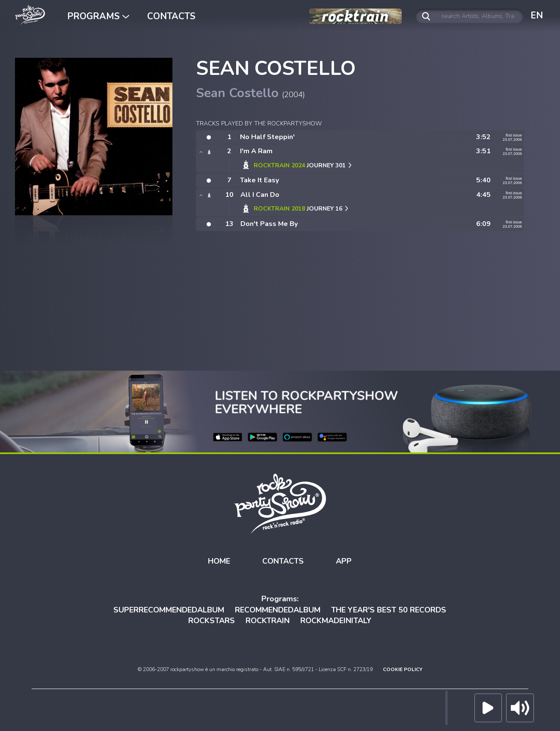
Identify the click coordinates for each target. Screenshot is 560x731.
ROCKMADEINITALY (336, 621)
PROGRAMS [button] (98, 16)
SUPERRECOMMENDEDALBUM (169, 610)
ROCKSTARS (212, 621)
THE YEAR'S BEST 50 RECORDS (389, 610)
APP (344, 561)
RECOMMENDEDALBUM (278, 610)
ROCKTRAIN (268, 621)
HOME (219, 561)
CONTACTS (171, 16)
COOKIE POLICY (403, 669)
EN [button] (537, 15)
